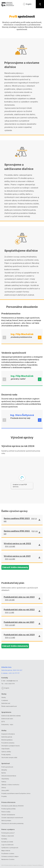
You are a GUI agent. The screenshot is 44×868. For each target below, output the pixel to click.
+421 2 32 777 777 (14, 673)
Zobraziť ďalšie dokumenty (15, 567)
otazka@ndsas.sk (12, 681)
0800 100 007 (17, 670)
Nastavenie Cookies (8, 859)
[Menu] (40, 4)
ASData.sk (40, 865)
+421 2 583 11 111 (9, 684)
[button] (4, 337)
